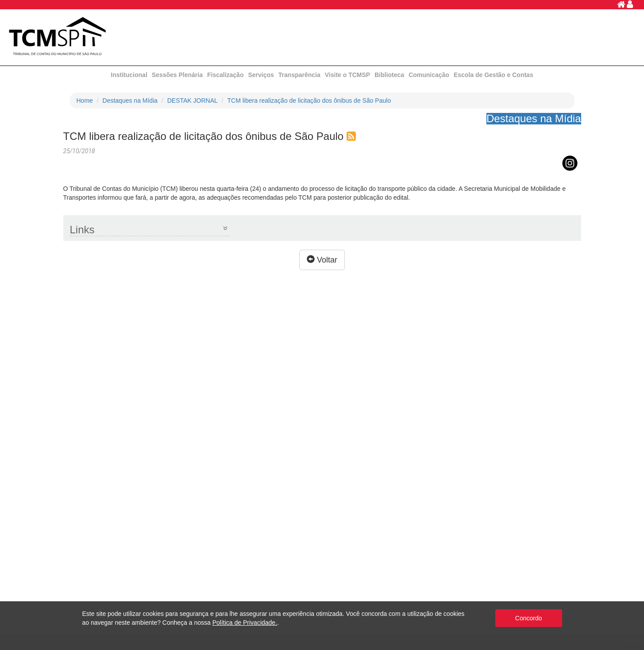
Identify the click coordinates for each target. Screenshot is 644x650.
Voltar (322, 260)
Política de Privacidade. (245, 623)
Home (85, 101)
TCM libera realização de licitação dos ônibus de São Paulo (309, 101)
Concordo (529, 618)
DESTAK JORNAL (193, 101)
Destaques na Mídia (130, 101)
